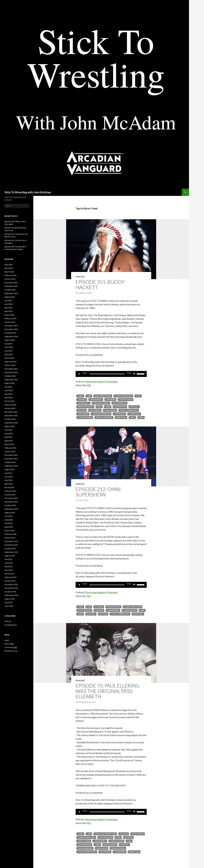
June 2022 (9, 433)
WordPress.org (11, 651)
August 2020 (10, 513)
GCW (138, 396)
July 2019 (8, 559)
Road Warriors (85, 848)
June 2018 (9, 606)
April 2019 (9, 570)
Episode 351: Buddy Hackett (100, 285)
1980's (81, 396)
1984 (89, 396)
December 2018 (11, 584)
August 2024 (10, 340)
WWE (133, 417)
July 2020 (8, 516)
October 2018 (10, 592)
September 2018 (11, 595)
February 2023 (10, 405)
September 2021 (11, 466)
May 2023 (8, 394)
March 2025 (9, 315)
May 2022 (8, 437)
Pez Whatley (120, 407)
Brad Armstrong (103, 396)
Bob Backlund (114, 607)
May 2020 (8, 523)
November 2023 (11, 372)
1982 (89, 607)
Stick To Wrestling (129, 410)
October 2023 (10, 376)
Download (112, 381)
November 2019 (11, 545)
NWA (99, 407)
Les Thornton (120, 403)
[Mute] (134, 374)
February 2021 (10, 491)
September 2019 (11, 552)
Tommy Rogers (85, 417)
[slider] (107, 374)
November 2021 (11, 459)
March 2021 (9, 487)
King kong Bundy (101, 403)
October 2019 (10, 548)
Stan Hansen (110, 410)
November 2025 (11, 286)
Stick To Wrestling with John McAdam (28, 192)
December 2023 (11, 369)
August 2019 (10, 556)
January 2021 (10, 495)
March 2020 (9, 531)
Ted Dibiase (83, 414)
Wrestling (121, 417)
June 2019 (9, 563)
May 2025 (8, 308)
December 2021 (11, 455)
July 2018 (8, 602)
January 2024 (10, 365)
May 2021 (8, 480)
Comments (11, 647)
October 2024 (10, 333)
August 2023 (10, 383)
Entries (9, 644)
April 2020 (9, 527)
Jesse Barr (111, 399)
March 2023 (9, 401)
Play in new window (95, 381)
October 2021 (10, 462)
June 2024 (9, 347)
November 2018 (11, 588)
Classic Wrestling (124, 396)
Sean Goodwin (118, 848)
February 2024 (10, 362)
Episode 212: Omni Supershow (98, 492)
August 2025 (10, 297)
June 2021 (9, 477)
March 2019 (9, 574)
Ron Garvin (95, 410)
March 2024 (9, 358)
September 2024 (11, 336)
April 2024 (9, 354)
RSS (89, 385)
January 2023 (10, 408)
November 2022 (11, 416)
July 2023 (8, 387)
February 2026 (10, 275)
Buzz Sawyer (138, 834)
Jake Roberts (96, 399)
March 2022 (9, 444)
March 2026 (9, 272)
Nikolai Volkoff (86, 407)
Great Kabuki (84, 841)
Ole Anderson (85, 845)
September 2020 (11, 509)
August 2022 (10, 426)
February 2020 (10, 534)
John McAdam (126, 399)
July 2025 (8, 300)
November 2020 (11, 502)
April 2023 (9, 398)
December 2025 (11, 283)
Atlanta (99, 607)
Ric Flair (82, 410)
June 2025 (9, 304)
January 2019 (10, 581)
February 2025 (10, 318)
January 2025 (10, 322)
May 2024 (8, 351)
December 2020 (11, 498)
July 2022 (8, 430)
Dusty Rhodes (85, 610)
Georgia (82, 399)
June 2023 (9, 390)
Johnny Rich (84, 403)
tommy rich (134, 414)
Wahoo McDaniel (104, 417)
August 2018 (10, 599)
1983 (89, 834)
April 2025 (9, 311)
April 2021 (9, 484)
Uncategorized (10, 625)
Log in (7, 640)
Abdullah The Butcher (105, 834)
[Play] (79, 374)
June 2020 (9, 520)
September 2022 (11, 423)
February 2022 (10, 448)
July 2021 (8, 473)
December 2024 (11, 326)
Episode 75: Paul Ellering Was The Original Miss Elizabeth (107, 691)
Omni (108, 407)
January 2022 (10, 451)
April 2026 (9, 268)
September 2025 (11, 293)
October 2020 (10, 505)
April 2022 (9, 441)
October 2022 (10, 419)
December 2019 (11, 541)
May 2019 (8, 566)
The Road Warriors (101, 414)
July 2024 (8, 344)
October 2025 (10, 290)
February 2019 (10, 577)
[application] (111, 374)
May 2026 (8, 265)
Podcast (80, 277)
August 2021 (10, 469)
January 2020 (10, 538)
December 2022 (11, 412)
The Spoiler (120, 414)
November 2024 (11, 329)
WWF (141, 417)
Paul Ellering (110, 845)
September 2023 (11, 380)
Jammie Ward (113, 610)
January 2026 (10, 279)
